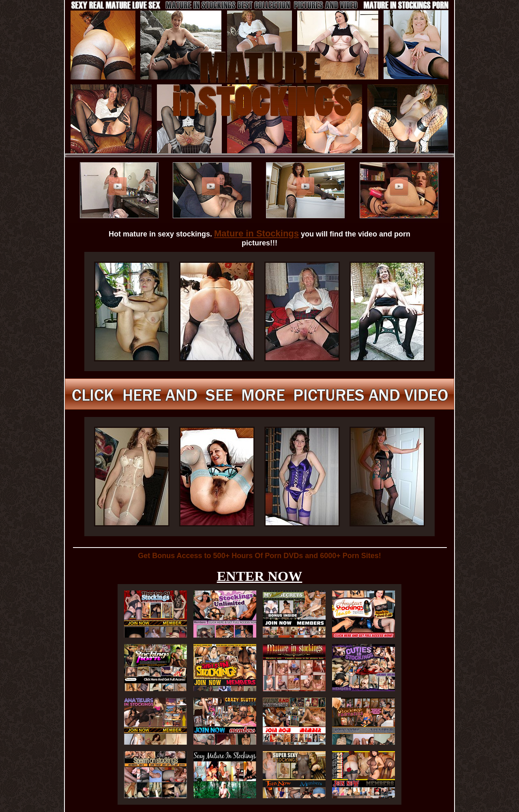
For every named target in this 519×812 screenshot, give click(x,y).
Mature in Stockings (256, 233)
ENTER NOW (260, 576)
